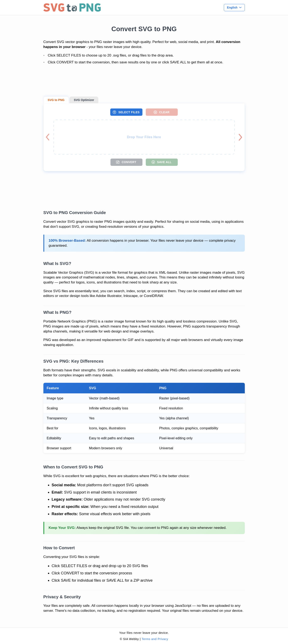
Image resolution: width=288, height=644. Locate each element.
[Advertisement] (144, 81)
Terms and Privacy (155, 639)
